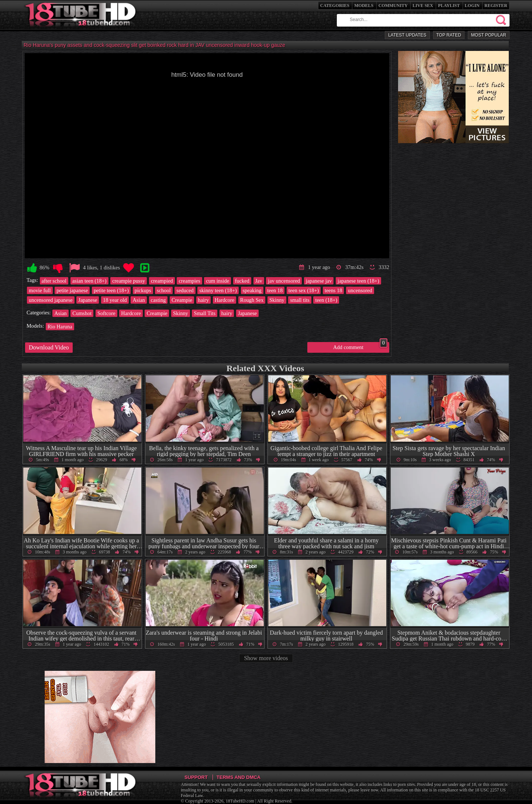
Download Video (49, 347)
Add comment (360, 346)
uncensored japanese (51, 300)
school (164, 290)
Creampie (182, 300)
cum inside (217, 281)
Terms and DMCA (239, 777)
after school (54, 281)
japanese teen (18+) (358, 281)
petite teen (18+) (111, 290)
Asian (139, 300)
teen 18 (275, 290)
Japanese (88, 300)
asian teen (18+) (89, 281)
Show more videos (266, 658)
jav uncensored (284, 281)
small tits (300, 300)
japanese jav (319, 281)
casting (158, 300)
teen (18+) (326, 300)
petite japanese (72, 290)
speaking (252, 290)
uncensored (360, 290)
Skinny (277, 300)
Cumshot (82, 313)
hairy (204, 300)
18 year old (115, 300)
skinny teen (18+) (218, 290)
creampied (162, 281)
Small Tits (205, 313)
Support (196, 777)
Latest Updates (407, 35)
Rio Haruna (60, 327)
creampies (189, 281)
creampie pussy (129, 281)
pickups (143, 290)
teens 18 (334, 290)
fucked (242, 281)
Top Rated (449, 35)
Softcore (106, 313)
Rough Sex (252, 300)
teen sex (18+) (304, 290)
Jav (259, 281)
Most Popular (489, 35)
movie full (40, 290)
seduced (185, 290)
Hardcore (225, 300)
